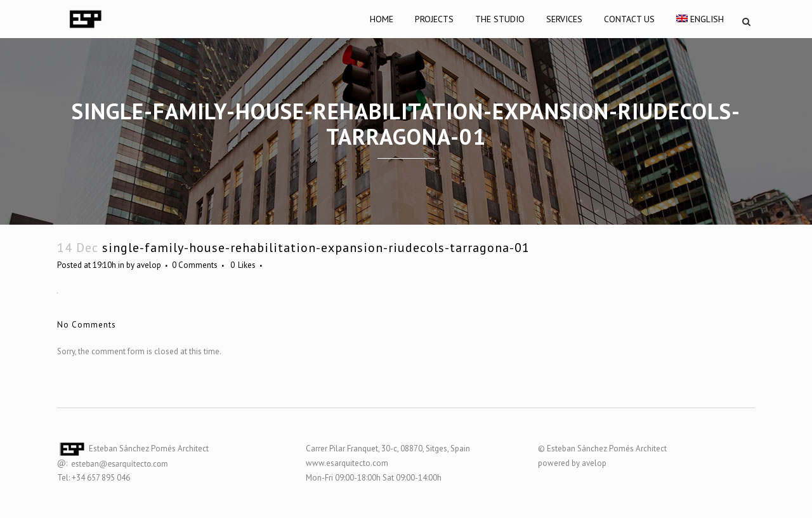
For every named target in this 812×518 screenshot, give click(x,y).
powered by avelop (572, 463)
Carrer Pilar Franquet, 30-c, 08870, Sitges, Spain (388, 448)
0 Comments (195, 265)
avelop (149, 265)
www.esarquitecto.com (347, 463)
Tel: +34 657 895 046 (94, 478)
